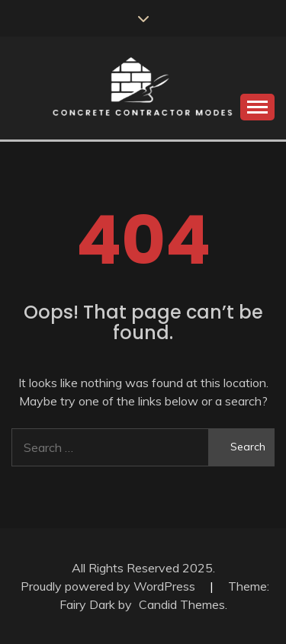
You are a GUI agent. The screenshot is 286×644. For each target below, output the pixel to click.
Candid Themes (182, 604)
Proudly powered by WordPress (109, 586)
